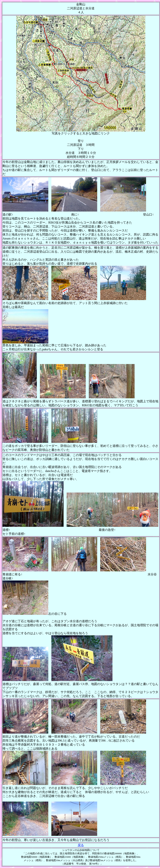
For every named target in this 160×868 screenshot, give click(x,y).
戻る (81, 845)
